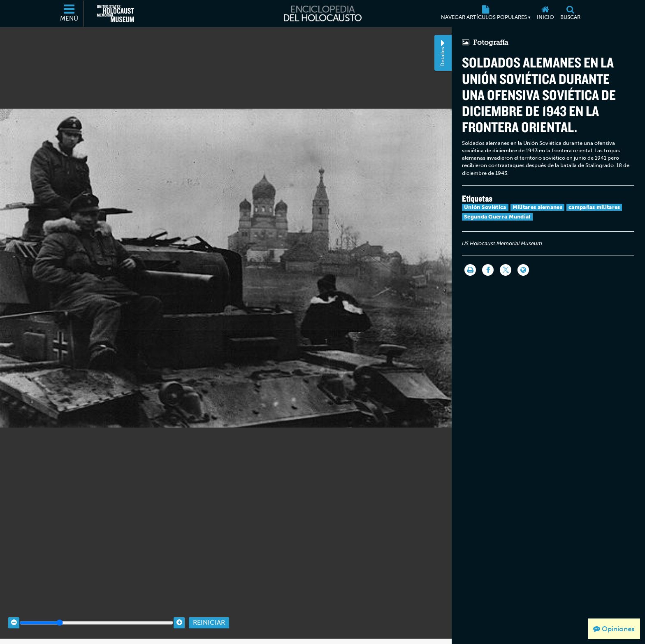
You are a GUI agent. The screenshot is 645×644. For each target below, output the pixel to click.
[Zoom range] (96, 616)
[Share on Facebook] (488, 270)
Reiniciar (209, 616)
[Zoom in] (179, 616)
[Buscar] (570, 14)
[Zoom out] (14, 616)
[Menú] (70, 14)
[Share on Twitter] (506, 270)
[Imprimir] (470, 270)
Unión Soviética (485, 207)
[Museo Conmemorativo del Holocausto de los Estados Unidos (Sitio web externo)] (116, 14)
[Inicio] (545, 14)
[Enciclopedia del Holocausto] (323, 14)
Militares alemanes (537, 207)
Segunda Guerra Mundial (497, 217)
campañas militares (594, 207)
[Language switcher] (523, 270)
